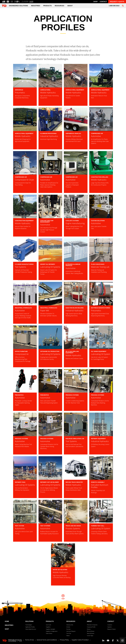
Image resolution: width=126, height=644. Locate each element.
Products (47, 6)
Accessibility (12, 641)
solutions (29, 621)
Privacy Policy (64, 640)
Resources (59, 6)
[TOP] (63, 596)
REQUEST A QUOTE (117, 2)
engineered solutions (18, 6)
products (50, 621)
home (7, 621)
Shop (95, 2)
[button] (123, 6)
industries (36, 6)
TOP (63, 599)
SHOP (7, 629)
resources (71, 621)
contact (103, 2)
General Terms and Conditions (47, 640)
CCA (20, 641)
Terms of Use (29, 640)
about (70, 6)
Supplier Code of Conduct (80, 640)
